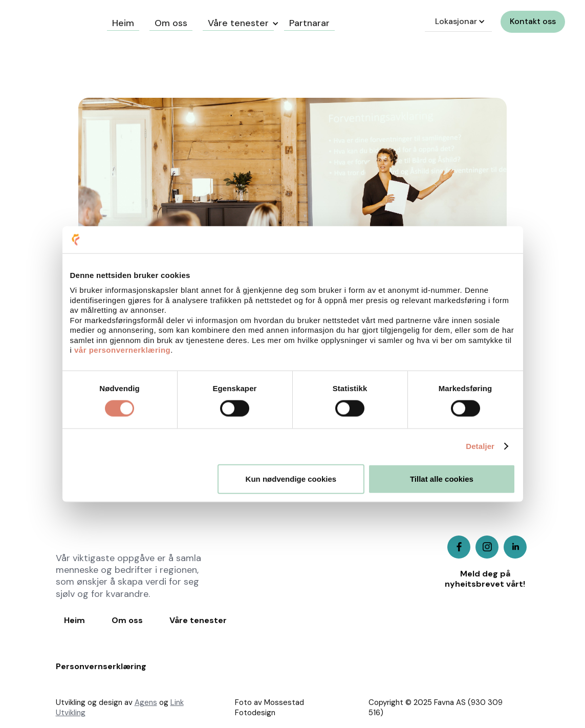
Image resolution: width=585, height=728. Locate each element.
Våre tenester (238, 23)
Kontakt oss (533, 21)
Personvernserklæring (101, 667)
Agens (146, 702)
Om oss (127, 620)
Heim (74, 620)
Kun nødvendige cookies (291, 478)
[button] (238, 22)
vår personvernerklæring (122, 350)
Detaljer (480, 446)
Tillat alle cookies (442, 478)
